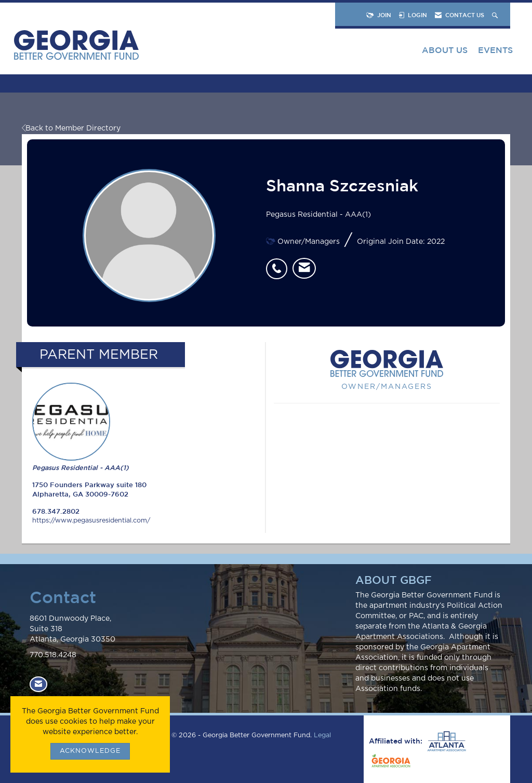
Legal (322, 735)
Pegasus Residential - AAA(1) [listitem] (81, 427)
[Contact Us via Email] (38, 684)
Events (495, 50)
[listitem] (279, 263)
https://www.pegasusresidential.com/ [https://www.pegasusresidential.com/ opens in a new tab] (91, 521)
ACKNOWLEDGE (90, 751)
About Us (445, 50)
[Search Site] (496, 15)
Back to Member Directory (71, 128)
